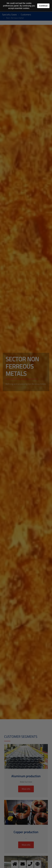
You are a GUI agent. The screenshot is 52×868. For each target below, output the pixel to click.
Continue (43, 6)
